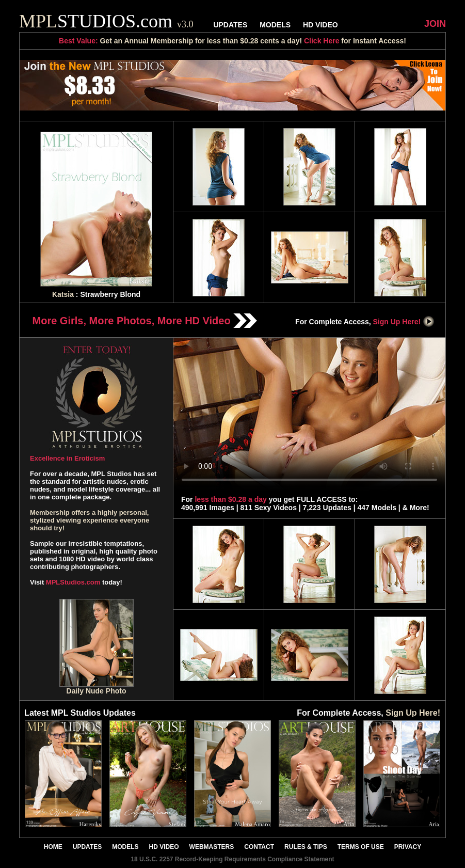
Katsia (63, 294)
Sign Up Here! (404, 322)
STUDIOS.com (106, 21)
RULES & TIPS (306, 847)
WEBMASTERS (212, 847)
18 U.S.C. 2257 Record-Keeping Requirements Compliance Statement (232, 859)
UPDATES (230, 25)
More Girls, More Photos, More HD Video (145, 321)
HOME (53, 847)
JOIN (435, 24)
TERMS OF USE (361, 847)
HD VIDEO (320, 25)
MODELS (275, 25)
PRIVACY (408, 847)
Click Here (322, 41)
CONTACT (259, 847)
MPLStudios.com (73, 582)
